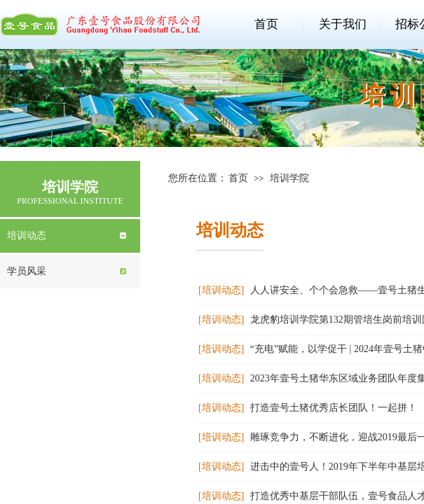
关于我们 (343, 24)
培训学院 (289, 178)
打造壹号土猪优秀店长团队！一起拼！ (334, 408)
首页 (266, 24)
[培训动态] (221, 290)
